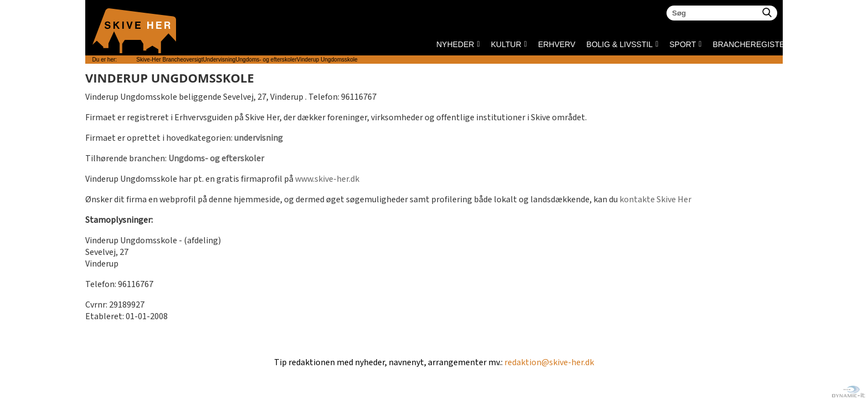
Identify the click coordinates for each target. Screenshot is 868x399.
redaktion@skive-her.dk (549, 363)
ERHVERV (557, 44)
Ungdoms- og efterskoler (216, 159)
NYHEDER (455, 44)
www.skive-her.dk (327, 179)
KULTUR (506, 44)
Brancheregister (715, 44)
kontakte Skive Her (655, 200)
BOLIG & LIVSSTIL (619, 44)
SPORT (683, 44)
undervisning (259, 138)
